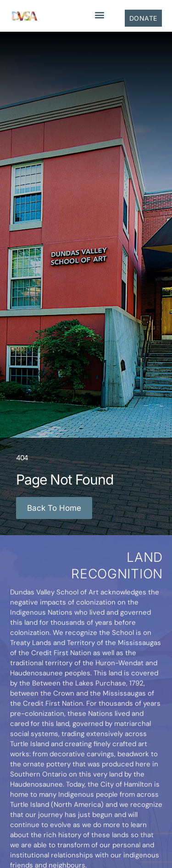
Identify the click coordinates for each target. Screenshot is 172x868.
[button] (99, 14)
